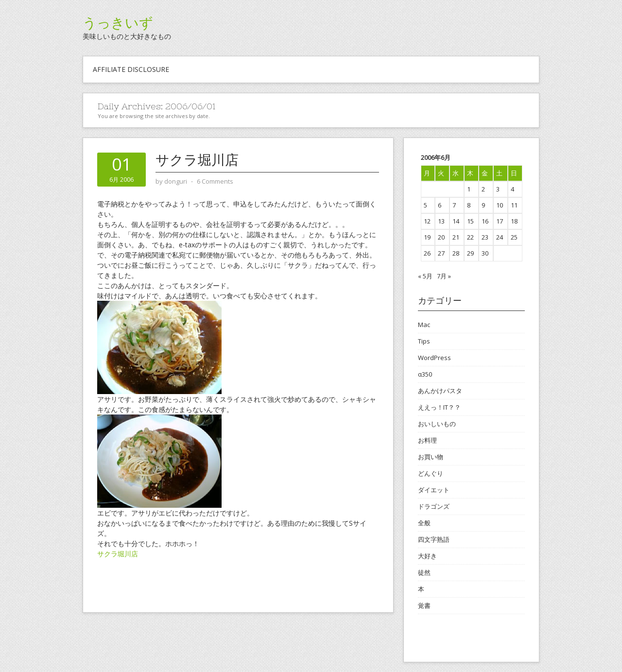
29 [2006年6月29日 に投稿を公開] (470, 253)
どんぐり (431, 473)
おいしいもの (437, 424)
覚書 (424, 605)
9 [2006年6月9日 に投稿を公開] (483, 205)
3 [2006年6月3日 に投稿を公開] (498, 189)
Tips (424, 341)
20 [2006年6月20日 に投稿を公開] (441, 237)
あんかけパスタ (440, 391)
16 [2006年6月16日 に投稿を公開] (485, 221)
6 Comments (215, 181)
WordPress (434, 358)
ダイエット (434, 490)
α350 (425, 374)
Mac (424, 325)
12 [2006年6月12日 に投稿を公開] (427, 221)
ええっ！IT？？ (439, 407)
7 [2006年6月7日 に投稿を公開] (454, 205)
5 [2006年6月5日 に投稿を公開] (425, 205)
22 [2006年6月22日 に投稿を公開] (470, 237)
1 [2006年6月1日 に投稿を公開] (469, 189)
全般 (424, 523)
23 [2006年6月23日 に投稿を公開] (485, 237)
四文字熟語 (434, 539)
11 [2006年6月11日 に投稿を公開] (514, 205)
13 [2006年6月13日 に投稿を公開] (441, 221)
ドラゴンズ (434, 506)
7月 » (444, 276)
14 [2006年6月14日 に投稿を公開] (456, 221)
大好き (427, 556)
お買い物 (431, 457)
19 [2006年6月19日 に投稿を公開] (427, 237)
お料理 (427, 440)
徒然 (424, 572)
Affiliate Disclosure (131, 69)
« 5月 (425, 276)
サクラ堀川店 (197, 160)
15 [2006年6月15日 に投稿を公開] (470, 221)
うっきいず (118, 23)
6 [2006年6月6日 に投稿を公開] (440, 205)
